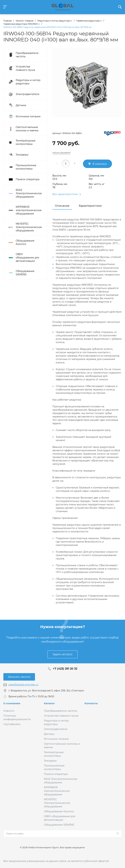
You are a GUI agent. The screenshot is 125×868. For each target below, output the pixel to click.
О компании (12, 703)
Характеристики (90, 206)
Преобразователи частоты (61, 711)
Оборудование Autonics (59, 811)
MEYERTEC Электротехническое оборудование (57, 803)
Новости (9, 711)
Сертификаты (12, 724)
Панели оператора (56, 774)
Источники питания (56, 739)
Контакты (91, 703)
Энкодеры (50, 761)
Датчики (49, 734)
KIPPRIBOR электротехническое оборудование (57, 791)
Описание (62, 206)
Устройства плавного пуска (61, 716)
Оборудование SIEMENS (59, 825)
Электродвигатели (56, 729)
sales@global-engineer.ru (23, 685)
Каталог (49, 703)
